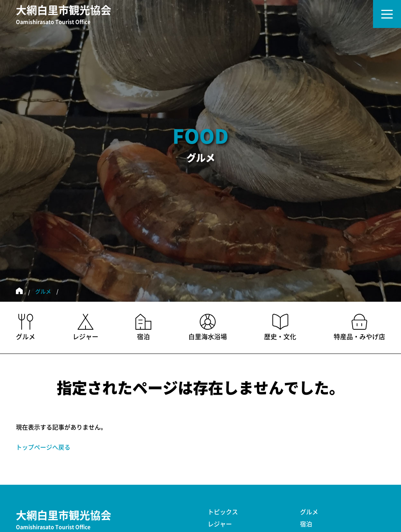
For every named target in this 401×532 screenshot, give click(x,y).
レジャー (220, 524)
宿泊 (306, 524)
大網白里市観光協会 (64, 16)
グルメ (43, 292)
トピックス (223, 512)
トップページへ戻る (43, 447)
